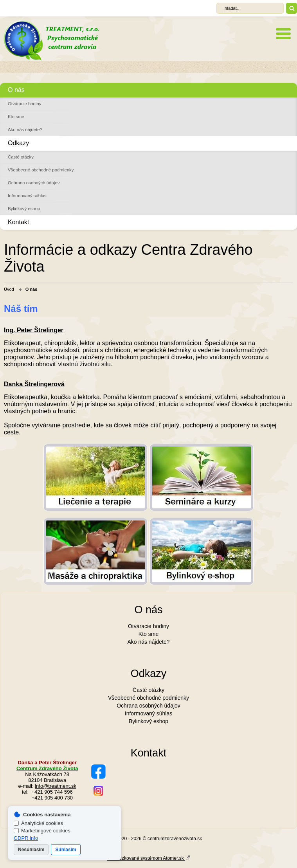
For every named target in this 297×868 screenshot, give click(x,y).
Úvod (9, 289)
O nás (16, 90)
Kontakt (18, 222)
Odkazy (18, 143)
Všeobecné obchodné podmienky (41, 170)
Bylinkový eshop (24, 209)
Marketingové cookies (42, 831)
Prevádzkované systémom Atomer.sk (148, 858)
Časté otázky (21, 157)
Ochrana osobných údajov (34, 183)
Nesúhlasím (31, 850)
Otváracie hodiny (24, 104)
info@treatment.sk (56, 786)
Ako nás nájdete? (25, 130)
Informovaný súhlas (27, 196)
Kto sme (16, 117)
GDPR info (26, 838)
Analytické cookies (38, 823)
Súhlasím (66, 850)
